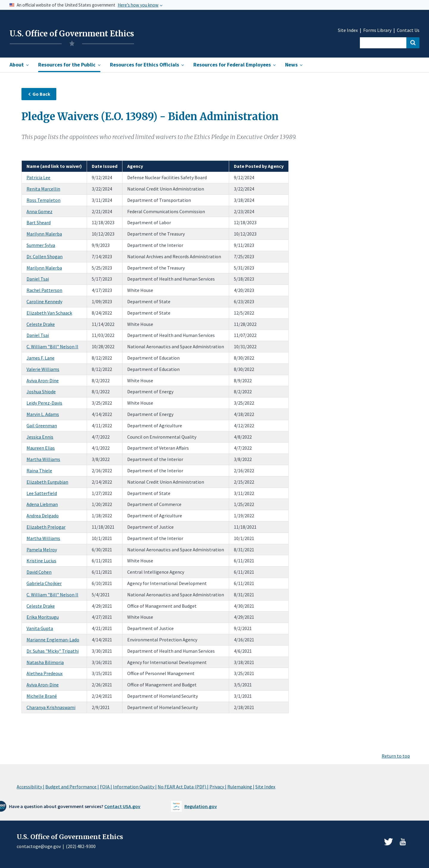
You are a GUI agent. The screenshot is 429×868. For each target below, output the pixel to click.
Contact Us (408, 30)
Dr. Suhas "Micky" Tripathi (53, 651)
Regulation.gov (201, 806)
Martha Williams (43, 459)
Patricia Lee (38, 177)
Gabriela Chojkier (44, 583)
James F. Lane (41, 358)
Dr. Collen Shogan (45, 256)
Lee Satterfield (42, 493)
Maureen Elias (41, 448)
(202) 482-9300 (81, 846)
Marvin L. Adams (43, 414)
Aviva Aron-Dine (43, 380)
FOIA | (106, 787)
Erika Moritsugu (43, 617)
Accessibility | (31, 787)
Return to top (396, 756)
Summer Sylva (41, 245)
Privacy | (218, 787)
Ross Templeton (43, 200)
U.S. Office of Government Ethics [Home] (72, 34)
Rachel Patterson (44, 290)
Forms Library (377, 30)
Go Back (39, 94)
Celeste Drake (41, 324)
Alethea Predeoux (45, 673)
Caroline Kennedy (44, 301)
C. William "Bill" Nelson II (52, 346)
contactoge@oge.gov (39, 846)
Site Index (348, 30)
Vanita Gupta (40, 628)
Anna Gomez (39, 211)
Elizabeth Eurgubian (47, 482)
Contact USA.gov (122, 806)
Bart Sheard (39, 222)
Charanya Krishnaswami (51, 707)
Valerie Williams (43, 369)
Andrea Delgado (43, 516)
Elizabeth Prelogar (46, 527)
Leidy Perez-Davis (44, 403)
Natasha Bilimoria (45, 662)
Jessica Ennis (40, 437)
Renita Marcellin (43, 189)
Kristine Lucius (41, 561)
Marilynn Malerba (44, 234)
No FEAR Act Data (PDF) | (183, 787)
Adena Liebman (42, 504)
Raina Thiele (39, 471)
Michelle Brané (42, 696)
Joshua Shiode (41, 392)
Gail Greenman (42, 426)
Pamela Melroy (42, 550)
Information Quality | (135, 787)
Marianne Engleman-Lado (53, 640)
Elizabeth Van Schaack (49, 313)
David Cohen (39, 572)
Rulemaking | (241, 787)
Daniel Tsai (38, 279)
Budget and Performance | (72, 787)
